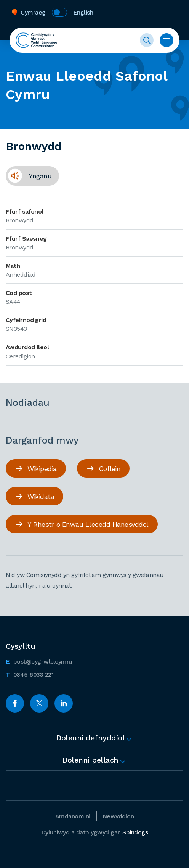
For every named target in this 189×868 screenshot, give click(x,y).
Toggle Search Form (147, 40)
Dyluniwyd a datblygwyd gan (95, 832)
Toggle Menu (167, 40)
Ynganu (29, 176)
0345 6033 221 (30, 674)
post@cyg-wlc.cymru (39, 661)
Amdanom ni (73, 816)
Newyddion (118, 816)
